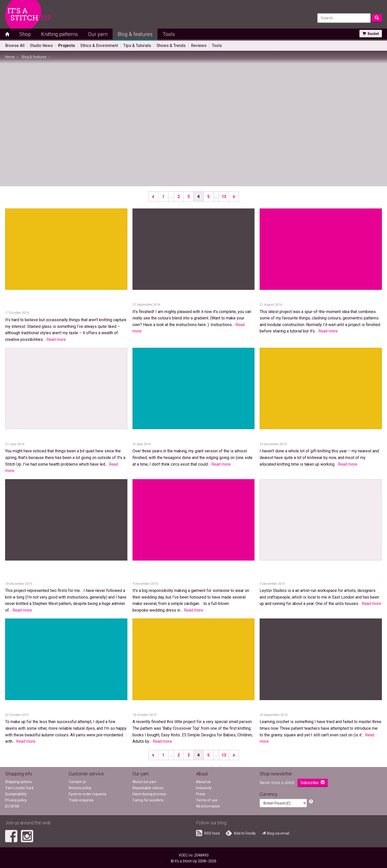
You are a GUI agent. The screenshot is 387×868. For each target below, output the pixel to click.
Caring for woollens (148, 800)
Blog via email (276, 833)
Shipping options (19, 782)
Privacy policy (16, 800)
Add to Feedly (241, 833)
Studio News (41, 46)
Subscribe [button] (313, 783)
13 (224, 197)
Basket (371, 34)
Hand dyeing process (149, 794)
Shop (25, 34)
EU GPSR (12, 806)
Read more (56, 339)
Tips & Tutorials (137, 46)
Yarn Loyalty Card (19, 788)
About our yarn (144, 782)
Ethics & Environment (99, 46)
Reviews (199, 46)
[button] (311, 802)
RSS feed (208, 833)
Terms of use (207, 800)
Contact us (77, 782)
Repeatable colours (148, 788)
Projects (67, 46)
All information (208, 806)
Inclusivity (204, 788)
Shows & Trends (171, 46)
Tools (169, 34)
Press (201, 794)
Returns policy (80, 788)
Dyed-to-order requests (88, 794)
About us (203, 782)
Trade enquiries (81, 800)
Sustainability (16, 794)
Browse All (15, 46)
